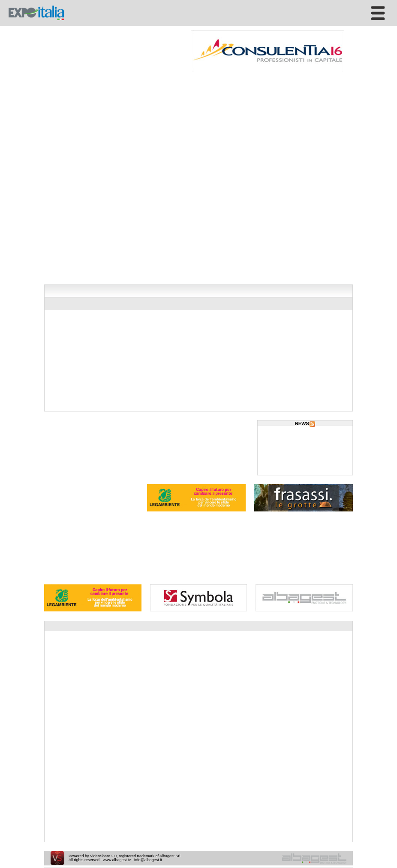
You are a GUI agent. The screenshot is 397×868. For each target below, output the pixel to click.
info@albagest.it (148, 860)
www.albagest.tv (117, 860)
